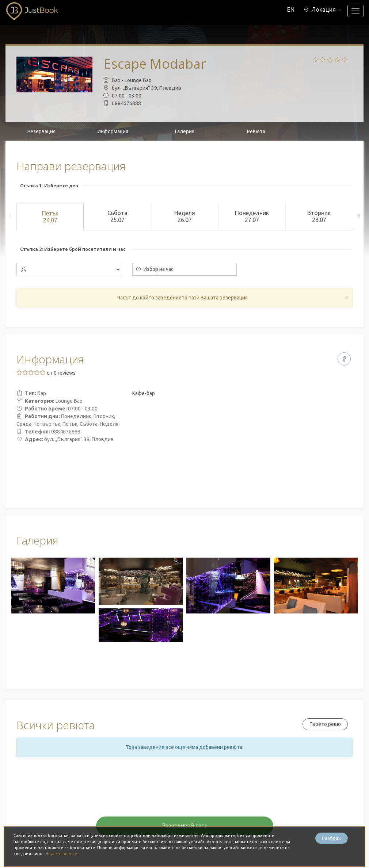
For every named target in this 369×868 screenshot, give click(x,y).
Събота (117, 217)
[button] (322, 9)
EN (290, 9)
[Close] (347, 297)
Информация (113, 131)
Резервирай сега (184, 826)
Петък (50, 217)
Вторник (319, 217)
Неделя (184, 217)
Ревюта (256, 131)
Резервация (41, 131)
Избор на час (155, 269)
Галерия (185, 131)
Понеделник (252, 217)
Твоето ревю (324, 724)
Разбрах (331, 838)
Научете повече (62, 854)
